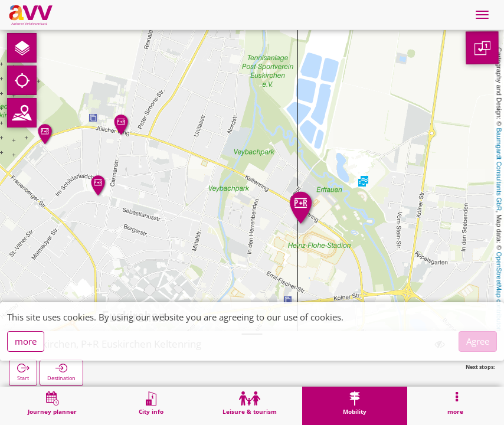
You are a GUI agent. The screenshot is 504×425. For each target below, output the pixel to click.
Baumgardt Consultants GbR (499, 170)
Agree (478, 341)
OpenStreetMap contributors (499, 292)
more (26, 341)
